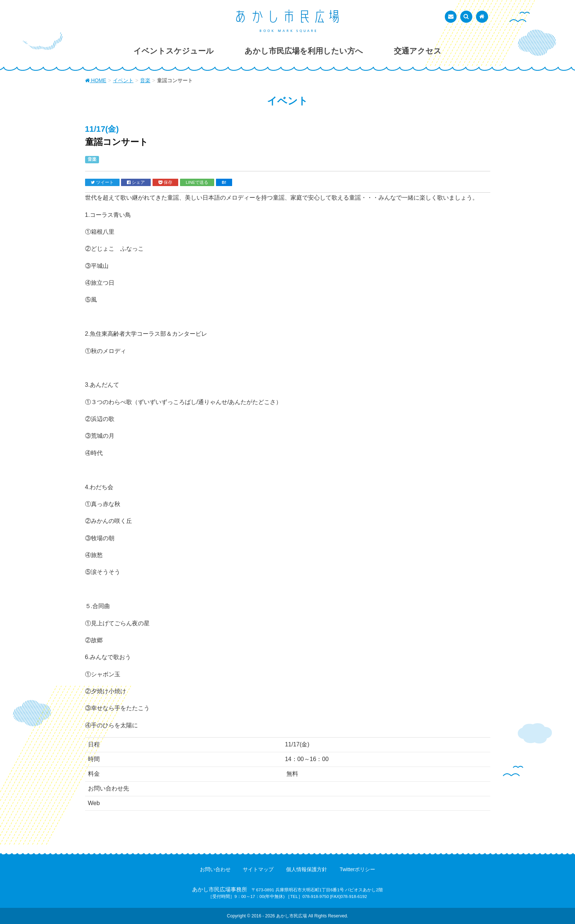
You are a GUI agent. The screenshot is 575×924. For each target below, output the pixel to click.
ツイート (102, 182)
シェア (136, 182)
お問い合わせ (215, 869)
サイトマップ (258, 869)
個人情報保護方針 (307, 869)
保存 (165, 182)
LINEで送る (197, 182)
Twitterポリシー (357, 869)
